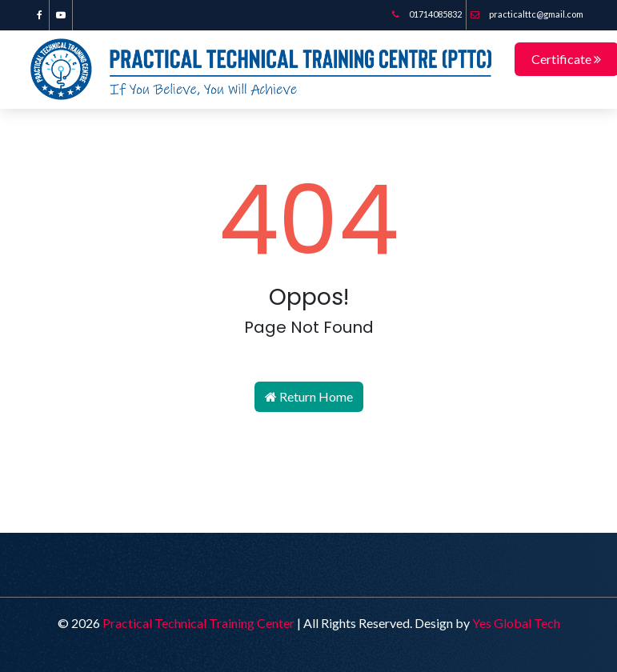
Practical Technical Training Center (198, 622)
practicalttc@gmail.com (527, 14)
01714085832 (427, 14)
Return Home (309, 396)
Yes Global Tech (516, 622)
